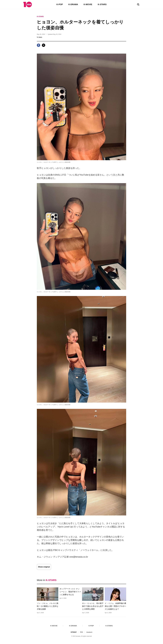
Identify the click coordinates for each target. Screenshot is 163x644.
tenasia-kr (89, 632)
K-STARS (102, 4)
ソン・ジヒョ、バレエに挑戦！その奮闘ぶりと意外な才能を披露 (48, 606)
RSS (82, 632)
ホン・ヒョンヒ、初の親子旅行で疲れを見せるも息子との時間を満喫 (93, 606)
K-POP (60, 4)
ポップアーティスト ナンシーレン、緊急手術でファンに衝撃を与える (70, 592)
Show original (44, 567)
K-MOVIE (88, 4)
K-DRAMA (73, 4)
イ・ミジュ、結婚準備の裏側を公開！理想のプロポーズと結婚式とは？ (115, 606)
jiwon (40, 37)
